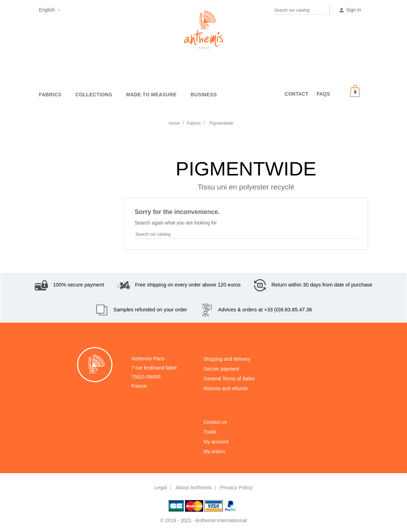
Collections (94, 95)
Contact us (215, 422)
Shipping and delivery (227, 359)
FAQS (323, 94)
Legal (161, 488)
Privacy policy (236, 488)
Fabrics (50, 95)
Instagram (95, 11)
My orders (214, 451)
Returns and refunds (226, 388)
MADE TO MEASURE (151, 95)
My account (216, 442)
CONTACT (296, 94)
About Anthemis (194, 488)
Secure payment (221, 369)
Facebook (67, 11)
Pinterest (81, 11)
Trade (210, 432)
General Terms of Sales (229, 379)
